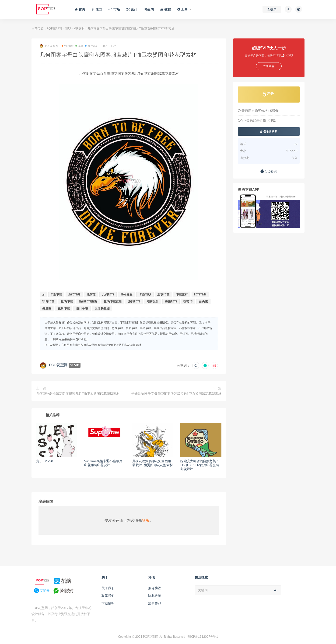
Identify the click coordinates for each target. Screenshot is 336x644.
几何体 (91, 294)
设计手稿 (82, 308)
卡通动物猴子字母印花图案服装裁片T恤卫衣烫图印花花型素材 (176, 394)
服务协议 (155, 588)
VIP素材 (79, 28)
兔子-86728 (45, 461)
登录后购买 (269, 131)
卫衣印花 (163, 294)
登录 (146, 520)
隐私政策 (155, 596)
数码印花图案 (88, 301)
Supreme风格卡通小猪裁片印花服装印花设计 (103, 463)
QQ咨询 (269, 171)
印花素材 (182, 294)
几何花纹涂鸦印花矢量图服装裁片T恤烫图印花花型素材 (153, 463)
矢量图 (47, 308)
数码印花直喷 (113, 301)
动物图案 (126, 294)
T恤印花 (56, 294)
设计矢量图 (102, 308)
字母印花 (48, 301)
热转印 (188, 301)
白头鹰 (203, 301)
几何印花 (108, 294)
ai (43, 294)
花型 (68, 28)
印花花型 (200, 294)
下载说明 (108, 603)
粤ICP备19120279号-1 (203, 637)
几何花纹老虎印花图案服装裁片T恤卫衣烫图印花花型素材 (78, 394)
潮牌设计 (153, 301)
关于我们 (108, 588)
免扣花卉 (74, 294)
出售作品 (155, 603)
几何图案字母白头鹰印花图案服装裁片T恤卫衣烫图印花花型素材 (101, 345)
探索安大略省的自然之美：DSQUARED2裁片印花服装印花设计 (200, 465)
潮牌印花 (134, 301)
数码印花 (67, 301)
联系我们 (108, 596)
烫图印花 (171, 301)
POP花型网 (54, 28)
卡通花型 (145, 294)
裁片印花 (92, 46)
